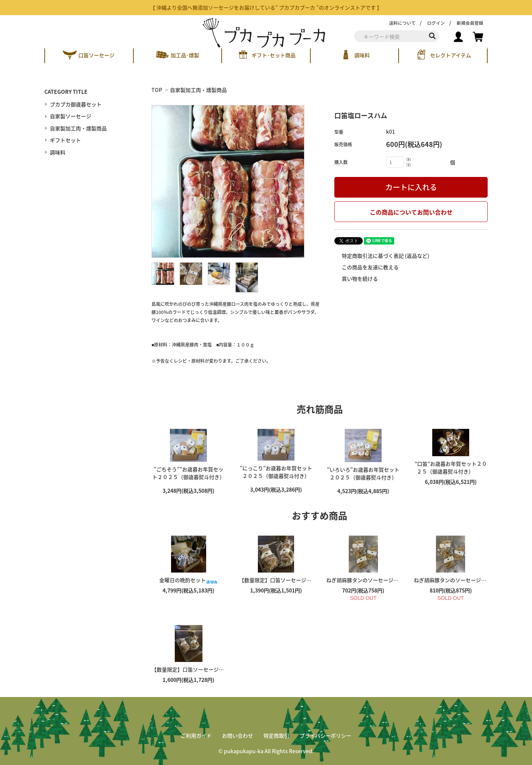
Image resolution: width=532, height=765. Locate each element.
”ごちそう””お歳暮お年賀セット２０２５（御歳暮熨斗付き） (188, 475)
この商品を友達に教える (370, 267)
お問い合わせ (238, 735)
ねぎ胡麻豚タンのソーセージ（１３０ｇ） (381, 580)
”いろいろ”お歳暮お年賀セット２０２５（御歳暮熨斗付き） (363, 475)
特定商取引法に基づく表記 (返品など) (385, 256)
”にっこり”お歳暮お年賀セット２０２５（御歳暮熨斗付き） (276, 474)
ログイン (436, 23)
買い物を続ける (359, 279)
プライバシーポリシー (325, 735)
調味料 (362, 55)
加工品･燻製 (185, 55)
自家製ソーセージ (71, 116)
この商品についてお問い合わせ (411, 212)
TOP (157, 90)
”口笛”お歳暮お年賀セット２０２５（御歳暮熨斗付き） (451, 467)
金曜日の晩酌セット (188, 580)
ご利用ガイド (196, 735)
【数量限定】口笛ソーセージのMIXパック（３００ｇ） (221, 669)
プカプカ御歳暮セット (76, 104)
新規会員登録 (470, 23)
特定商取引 (276, 735)
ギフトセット (65, 140)
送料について (402, 23)
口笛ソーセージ (96, 55)
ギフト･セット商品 (274, 55)
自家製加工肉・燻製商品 (198, 90)
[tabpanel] (236, 181)
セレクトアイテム (451, 55)
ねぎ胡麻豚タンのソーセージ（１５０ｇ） (469, 580)
